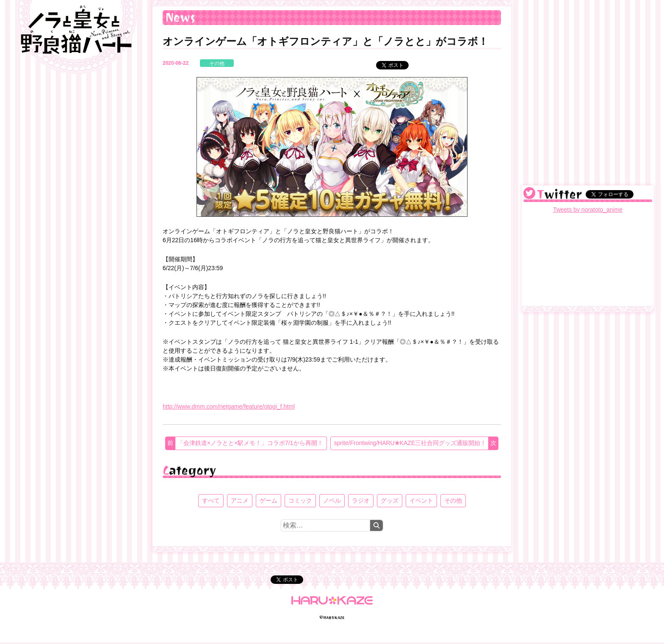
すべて (211, 500)
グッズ (390, 500)
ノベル (332, 500)
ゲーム (268, 500)
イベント (421, 500)
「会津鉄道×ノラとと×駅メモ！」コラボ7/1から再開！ (250, 443)
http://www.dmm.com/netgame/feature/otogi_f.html (229, 406)
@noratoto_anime (529, 193)
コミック (300, 500)
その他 (217, 64)
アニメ (240, 500)
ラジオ (361, 500)
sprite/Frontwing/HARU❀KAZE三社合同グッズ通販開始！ (410, 443)
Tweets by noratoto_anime (588, 210)
